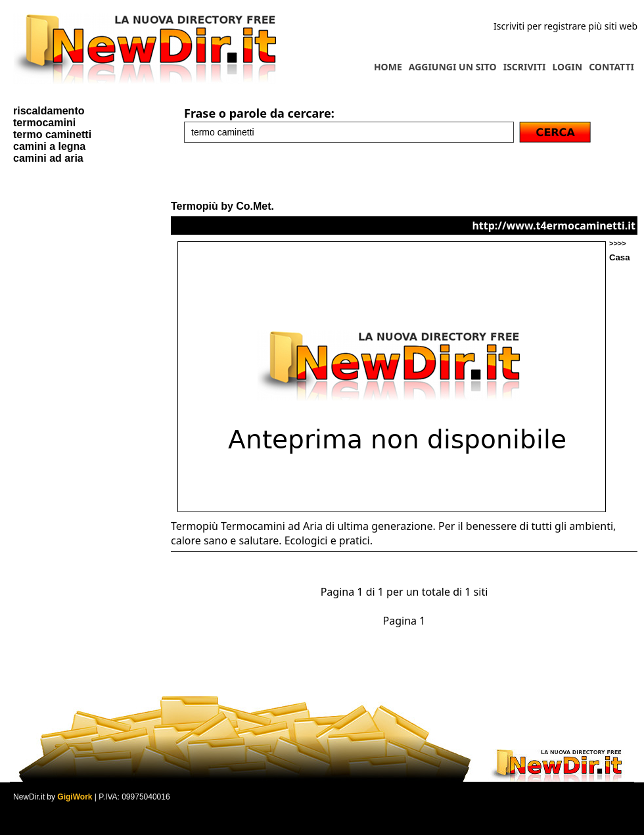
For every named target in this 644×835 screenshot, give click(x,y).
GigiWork (75, 797)
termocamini (44, 123)
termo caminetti (52, 134)
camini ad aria (48, 158)
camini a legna (49, 146)
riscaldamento (49, 111)
